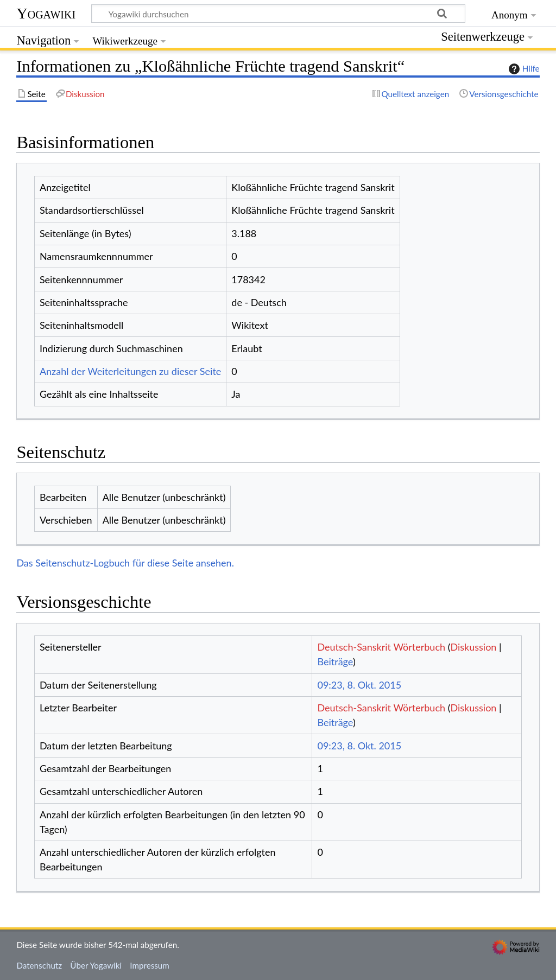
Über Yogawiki (96, 965)
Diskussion (473, 647)
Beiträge (335, 661)
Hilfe (523, 69)
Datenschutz (39, 965)
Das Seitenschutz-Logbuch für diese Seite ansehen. (125, 563)
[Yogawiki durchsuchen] (278, 14)
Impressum (150, 965)
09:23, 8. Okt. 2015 (359, 685)
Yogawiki (46, 13)
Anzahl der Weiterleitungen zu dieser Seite (130, 371)
